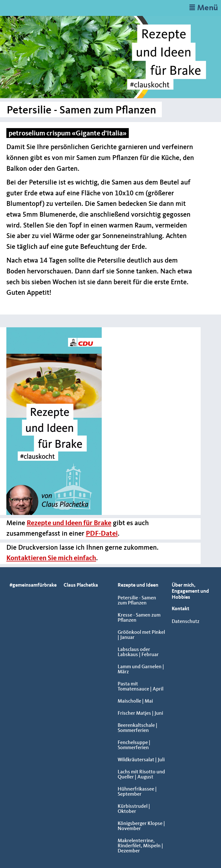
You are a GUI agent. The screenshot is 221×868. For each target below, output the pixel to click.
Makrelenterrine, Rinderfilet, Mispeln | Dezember (140, 846)
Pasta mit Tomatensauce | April (141, 687)
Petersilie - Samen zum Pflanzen (137, 601)
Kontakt (180, 609)
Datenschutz (186, 622)
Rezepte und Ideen (138, 585)
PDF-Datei (102, 534)
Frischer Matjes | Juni (140, 713)
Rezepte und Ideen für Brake (69, 523)
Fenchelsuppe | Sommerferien (134, 745)
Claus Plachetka (81, 585)
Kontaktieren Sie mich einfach (51, 558)
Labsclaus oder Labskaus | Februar (138, 652)
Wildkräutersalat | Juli (141, 760)
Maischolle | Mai (135, 701)
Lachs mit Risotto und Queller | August (141, 775)
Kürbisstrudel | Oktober (134, 809)
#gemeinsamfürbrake (33, 585)
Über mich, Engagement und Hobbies (190, 591)
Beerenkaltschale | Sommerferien (138, 728)
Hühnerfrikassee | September (137, 792)
